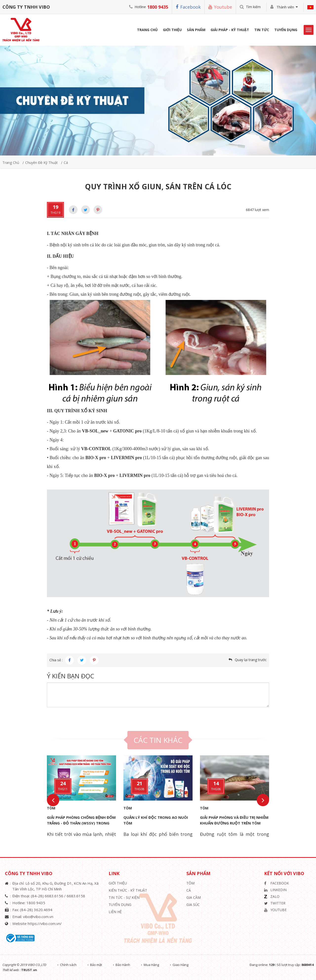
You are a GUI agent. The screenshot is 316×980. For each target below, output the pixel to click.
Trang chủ (11, 163)
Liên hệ (115, 912)
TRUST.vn (29, 970)
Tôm (51, 808)
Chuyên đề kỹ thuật (41, 163)
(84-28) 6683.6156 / (49, 896)
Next (263, 800)
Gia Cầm (194, 897)
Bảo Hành (123, 965)
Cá (66, 163)
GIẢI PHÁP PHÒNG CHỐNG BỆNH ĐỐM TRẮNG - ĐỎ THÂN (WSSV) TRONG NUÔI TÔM (81, 823)
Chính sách (68, 965)
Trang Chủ (147, 30)
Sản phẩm (196, 30)
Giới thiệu (118, 883)
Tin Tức (262, 30)
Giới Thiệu (172, 30)
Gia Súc (193, 905)
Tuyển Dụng (286, 30)
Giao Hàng (180, 965)
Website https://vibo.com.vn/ (37, 923)
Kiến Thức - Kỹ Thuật (128, 890)
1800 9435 (158, 7)
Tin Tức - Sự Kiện (124, 897)
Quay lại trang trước (251, 660)
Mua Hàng (151, 965)
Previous (53, 800)
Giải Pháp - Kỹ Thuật (230, 30)
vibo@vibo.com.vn (38, 917)
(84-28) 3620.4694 (36, 910)
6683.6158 (76, 896)
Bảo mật (96, 965)
